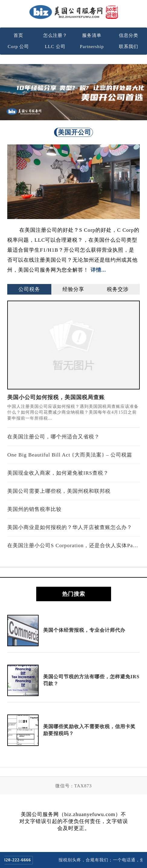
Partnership (92, 47)
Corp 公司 (19, 47)
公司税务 (29, 289)
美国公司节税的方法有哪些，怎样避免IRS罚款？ (91, 680)
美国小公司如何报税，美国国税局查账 (56, 397)
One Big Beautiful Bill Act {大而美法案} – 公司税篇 (70, 455)
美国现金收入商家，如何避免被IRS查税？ (58, 473)
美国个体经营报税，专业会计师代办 (84, 630)
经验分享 (73, 289)
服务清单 (92, 35)
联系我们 (129, 47)
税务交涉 (118, 289)
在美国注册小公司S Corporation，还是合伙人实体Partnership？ (73, 545)
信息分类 (129, 35)
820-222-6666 (21, 860)
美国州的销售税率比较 (34, 509)
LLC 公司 (55, 47)
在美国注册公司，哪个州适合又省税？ (53, 437)
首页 (18, 35)
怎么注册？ (55, 35)
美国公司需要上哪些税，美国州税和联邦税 (59, 491)
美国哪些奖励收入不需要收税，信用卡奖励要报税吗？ (89, 730)
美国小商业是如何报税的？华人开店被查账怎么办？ (70, 527)
